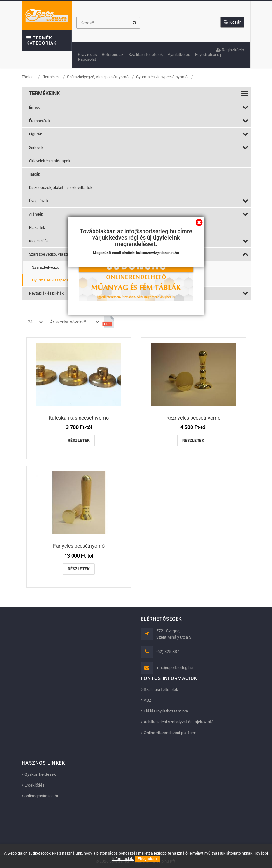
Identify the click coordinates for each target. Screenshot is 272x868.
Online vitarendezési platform (170, 733)
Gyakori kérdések (40, 774)
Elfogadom (147, 859)
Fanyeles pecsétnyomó (79, 546)
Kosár (232, 22)
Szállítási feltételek (146, 55)
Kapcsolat (87, 59)
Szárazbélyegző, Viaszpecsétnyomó (98, 77)
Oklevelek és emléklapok (50, 161)
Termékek (51, 77)
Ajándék (139, 214)
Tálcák (35, 174)
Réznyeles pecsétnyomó (193, 418)
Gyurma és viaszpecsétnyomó (162, 77)
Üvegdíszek (139, 201)
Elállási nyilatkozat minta (166, 711)
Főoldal (28, 77)
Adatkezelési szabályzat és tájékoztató (179, 722)
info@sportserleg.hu (174, 667)
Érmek (139, 107)
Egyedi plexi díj (208, 55)
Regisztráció (230, 50)
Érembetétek (139, 121)
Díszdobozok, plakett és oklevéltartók (61, 188)
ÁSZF (149, 700)
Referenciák (113, 55)
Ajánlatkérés (179, 55)
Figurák (139, 134)
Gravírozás (87, 55)
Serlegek (139, 147)
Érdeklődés (35, 785)
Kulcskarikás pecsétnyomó (79, 418)
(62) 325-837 (168, 652)
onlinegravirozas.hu (42, 796)
